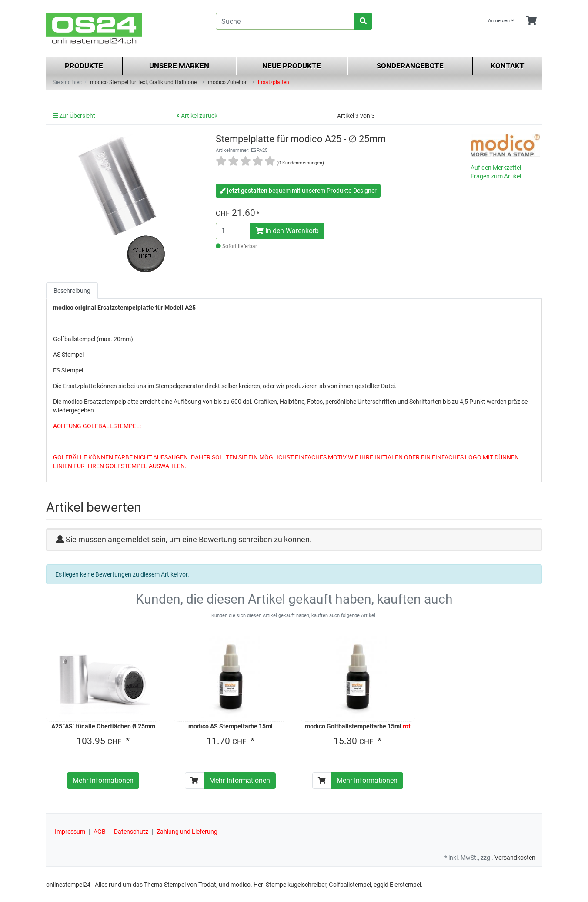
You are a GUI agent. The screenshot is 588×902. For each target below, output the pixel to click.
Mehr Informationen (103, 780)
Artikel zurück (197, 116)
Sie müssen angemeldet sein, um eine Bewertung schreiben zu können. (189, 539)
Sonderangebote (410, 66)
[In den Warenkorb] (194, 781)
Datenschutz (131, 832)
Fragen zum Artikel (496, 176)
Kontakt (508, 66)
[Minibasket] (531, 21)
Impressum (70, 832)
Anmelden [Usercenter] (501, 21)
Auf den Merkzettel (496, 168)
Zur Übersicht (74, 116)
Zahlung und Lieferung (187, 832)
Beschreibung (72, 291)
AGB (100, 832)
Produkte (84, 66)
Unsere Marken (179, 66)
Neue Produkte (292, 66)
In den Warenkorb (287, 231)
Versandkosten (515, 858)
